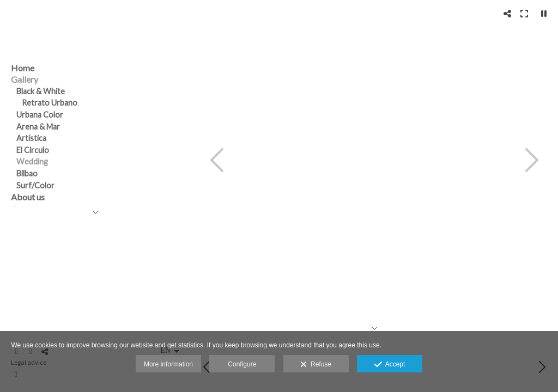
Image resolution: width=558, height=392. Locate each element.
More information (168, 364)
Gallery (25, 79)
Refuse (316, 365)
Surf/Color (35, 185)
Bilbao (27, 173)
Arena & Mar (38, 127)
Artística (31, 138)
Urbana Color (40, 115)
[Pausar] (544, 14)
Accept (390, 365)
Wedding (32, 161)
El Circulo (33, 150)
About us (28, 197)
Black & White (41, 91)
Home (23, 68)
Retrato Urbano (50, 103)
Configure (242, 364)
